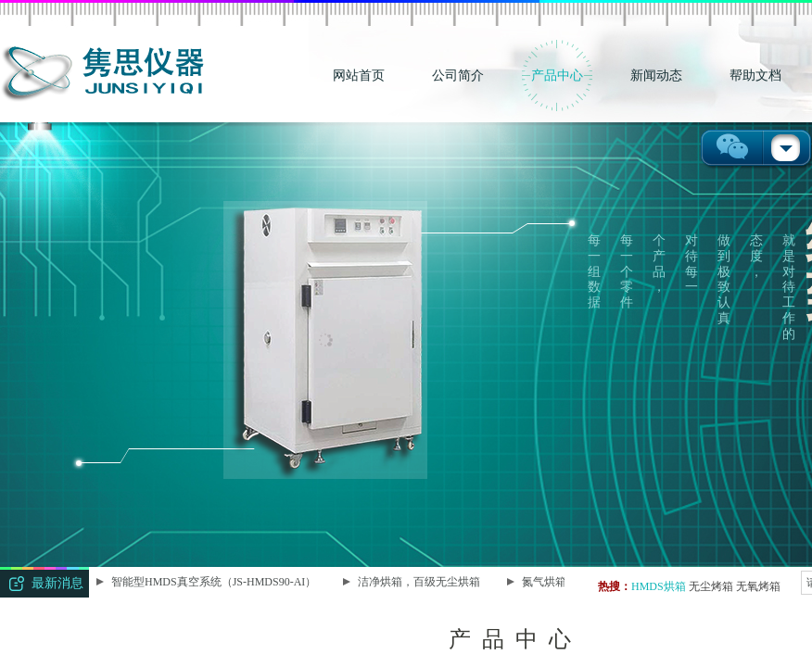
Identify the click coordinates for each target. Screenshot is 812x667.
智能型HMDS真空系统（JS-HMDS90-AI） (215, 582)
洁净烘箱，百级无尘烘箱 (420, 582)
